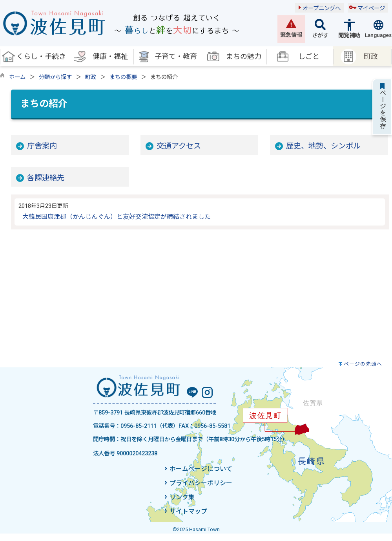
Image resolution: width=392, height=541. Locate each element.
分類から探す (55, 77)
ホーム (17, 77)
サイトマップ (188, 511)
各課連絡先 (46, 178)
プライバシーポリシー (201, 483)
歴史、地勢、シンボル (323, 146)
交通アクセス (179, 146)
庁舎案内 (42, 146)
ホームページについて (201, 469)
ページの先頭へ (363, 364)
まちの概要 (123, 77)
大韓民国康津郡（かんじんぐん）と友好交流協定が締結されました (117, 217)
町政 (91, 77)
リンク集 (182, 497)
